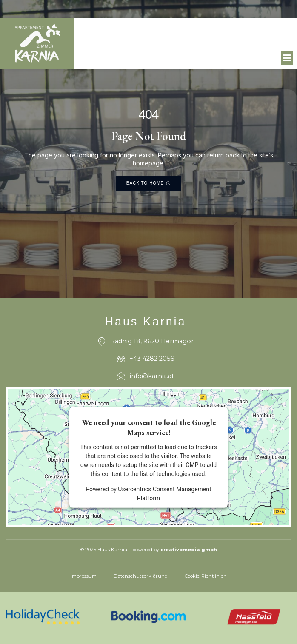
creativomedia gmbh (189, 550)
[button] (287, 58)
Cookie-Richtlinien (206, 576)
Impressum (84, 576)
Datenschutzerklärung (141, 576)
